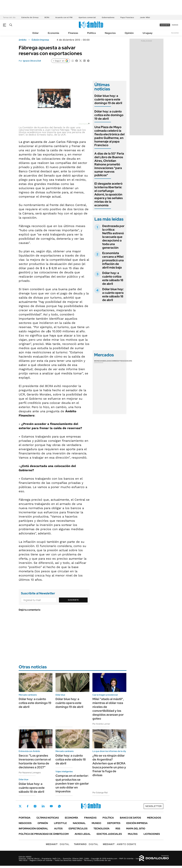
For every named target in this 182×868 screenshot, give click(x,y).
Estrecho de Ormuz (30, 17)
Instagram (35, 806)
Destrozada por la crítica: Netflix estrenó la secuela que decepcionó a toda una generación (113, 237)
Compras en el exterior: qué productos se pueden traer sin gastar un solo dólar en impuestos (72, 784)
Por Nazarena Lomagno (30, 773)
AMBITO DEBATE (119, 844)
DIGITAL (58, 844)
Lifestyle (60, 823)
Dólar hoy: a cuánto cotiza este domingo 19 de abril (109, 115)
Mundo (96, 823)
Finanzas (73, 33)
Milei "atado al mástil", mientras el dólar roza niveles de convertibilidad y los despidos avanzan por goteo (108, 709)
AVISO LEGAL (83, 834)
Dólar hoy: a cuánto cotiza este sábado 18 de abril (113, 278)
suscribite (165, 25)
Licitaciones (152, 834)
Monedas (99, 361)
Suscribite (73, 600)
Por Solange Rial (100, 793)
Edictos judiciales (109, 834)
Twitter (20, 806)
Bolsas (107, 361)
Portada (25, 818)
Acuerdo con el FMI (64, 17)
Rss (118, 829)
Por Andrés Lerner (101, 724)
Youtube (51, 806)
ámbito (23, 40)
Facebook (28, 806)
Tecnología (101, 829)
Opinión (129, 33)
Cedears (128, 361)
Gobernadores (108, 17)
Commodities (117, 361)
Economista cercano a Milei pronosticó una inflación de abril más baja (113, 260)
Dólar (36, 33)
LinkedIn (43, 806)
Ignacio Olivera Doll (32, 61)
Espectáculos (78, 829)
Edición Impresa (137, 823)
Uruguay (148, 33)
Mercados (154, 818)
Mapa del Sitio (136, 829)
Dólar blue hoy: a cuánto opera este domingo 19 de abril (108, 99)
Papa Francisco (127, 17)
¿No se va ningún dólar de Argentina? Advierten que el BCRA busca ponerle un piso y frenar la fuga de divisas (109, 765)
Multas (133, 834)
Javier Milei (145, 17)
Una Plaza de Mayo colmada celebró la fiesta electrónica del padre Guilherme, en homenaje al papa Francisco (109, 136)
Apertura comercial (87, 17)
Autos (58, 829)
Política (91, 33)
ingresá (175, 25)
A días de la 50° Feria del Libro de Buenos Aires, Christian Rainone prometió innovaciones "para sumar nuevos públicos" (109, 164)
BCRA (47, 17)
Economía (53, 33)
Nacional (79, 823)
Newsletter (175, 33)
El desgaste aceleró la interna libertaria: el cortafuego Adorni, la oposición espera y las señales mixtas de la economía (109, 194)
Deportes (114, 823)
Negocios (110, 33)
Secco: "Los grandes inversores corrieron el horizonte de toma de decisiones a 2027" (35, 761)
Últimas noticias (48, 818)
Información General (33, 829)
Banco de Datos (130, 818)
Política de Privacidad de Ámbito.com (44, 834)
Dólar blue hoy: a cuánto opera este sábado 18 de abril (113, 295)
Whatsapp (59, 806)
